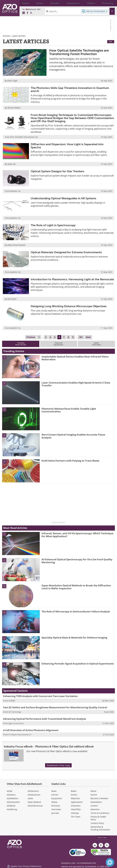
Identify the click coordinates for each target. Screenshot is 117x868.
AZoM (9, 791)
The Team (76, 817)
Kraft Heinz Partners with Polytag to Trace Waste (70, 461)
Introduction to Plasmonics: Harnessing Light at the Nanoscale (72, 279)
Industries (76, 806)
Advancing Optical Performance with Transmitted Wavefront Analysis (45, 719)
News (54, 791)
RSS (111, 42)
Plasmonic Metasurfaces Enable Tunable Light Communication (69, 410)
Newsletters (96, 802)
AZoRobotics (13, 798)
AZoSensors (33, 791)
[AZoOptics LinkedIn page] (24, 13)
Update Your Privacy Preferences (24, 864)
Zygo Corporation (16, 723)
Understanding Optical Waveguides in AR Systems (63, 198)
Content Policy (97, 823)
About (93, 791)
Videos (54, 802)
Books (74, 791)
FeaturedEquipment (58, 344)
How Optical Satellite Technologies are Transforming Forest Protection (79, 52)
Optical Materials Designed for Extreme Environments (66, 252)
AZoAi (30, 798)
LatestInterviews (96, 344)
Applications (77, 802)
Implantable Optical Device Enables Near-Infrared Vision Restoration (75, 358)
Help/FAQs (76, 809)
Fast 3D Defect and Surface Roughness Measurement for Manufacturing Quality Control (55, 707)
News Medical (34, 802)
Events (74, 795)
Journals (55, 813)
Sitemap (75, 813)
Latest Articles (19, 36)
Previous (31, 337)
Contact (94, 806)
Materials (75, 798)
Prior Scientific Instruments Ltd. (24, 137)
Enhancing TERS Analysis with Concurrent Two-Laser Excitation (40, 696)
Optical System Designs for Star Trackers (57, 171)
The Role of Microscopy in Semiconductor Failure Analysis (76, 611)
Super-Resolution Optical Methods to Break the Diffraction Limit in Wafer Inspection (76, 587)
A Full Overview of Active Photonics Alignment (31, 730)
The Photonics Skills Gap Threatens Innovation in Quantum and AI (70, 89)
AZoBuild (11, 806)
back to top (103, 837)
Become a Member (99, 798)
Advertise (95, 809)
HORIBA (12, 701)
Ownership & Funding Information (100, 828)
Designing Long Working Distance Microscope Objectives (69, 306)
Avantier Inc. (16, 191)
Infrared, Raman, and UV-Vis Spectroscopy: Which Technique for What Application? (77, 535)
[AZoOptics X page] (31, 13)
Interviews (56, 809)
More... (111, 3)
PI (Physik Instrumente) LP (20, 735)
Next (88, 337)
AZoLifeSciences (35, 806)
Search (94, 795)
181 (81, 337)
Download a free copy (58, 765)
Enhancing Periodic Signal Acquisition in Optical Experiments (78, 664)
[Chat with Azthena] (110, 862)
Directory (56, 806)
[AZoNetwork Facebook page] (27, 13)
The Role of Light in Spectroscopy (53, 225)
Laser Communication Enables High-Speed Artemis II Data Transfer (76, 384)
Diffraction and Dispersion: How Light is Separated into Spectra (67, 146)
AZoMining (12, 809)
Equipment (57, 798)
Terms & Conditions (100, 813)
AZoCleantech (13, 802)
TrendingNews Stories (21, 344)
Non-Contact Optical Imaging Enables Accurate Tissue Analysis (73, 436)
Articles (6, 36)
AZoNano (11, 795)
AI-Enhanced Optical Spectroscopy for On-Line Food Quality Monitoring (77, 561)
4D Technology (15, 712)
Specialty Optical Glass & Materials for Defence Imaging (74, 638)
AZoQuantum (34, 795)
